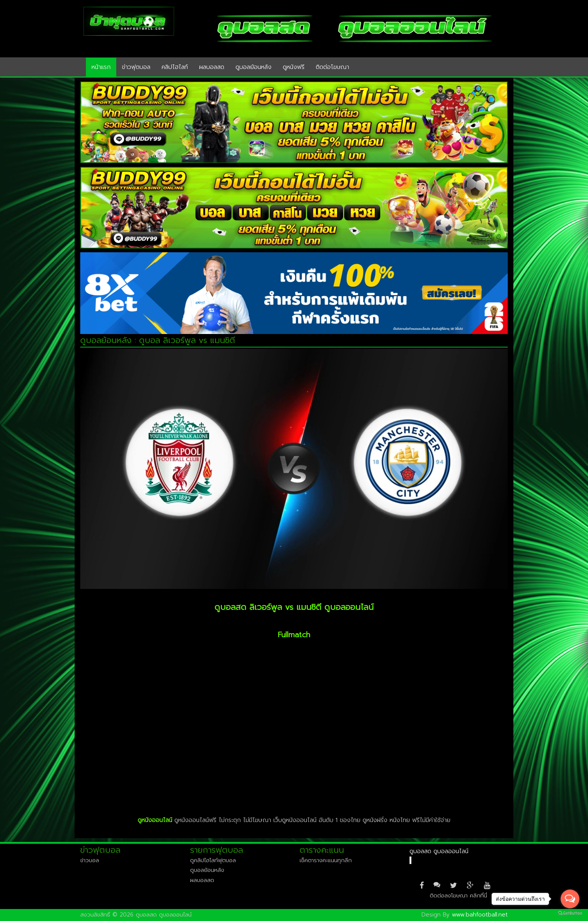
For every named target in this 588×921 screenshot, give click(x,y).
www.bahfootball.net (480, 915)
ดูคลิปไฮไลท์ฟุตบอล (213, 860)
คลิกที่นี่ (478, 896)
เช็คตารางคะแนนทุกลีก (326, 860)
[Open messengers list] (570, 899)
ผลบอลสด (212, 67)
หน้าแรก (101, 67)
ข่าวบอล (90, 860)
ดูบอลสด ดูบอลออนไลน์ (439, 851)
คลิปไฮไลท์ (175, 67)
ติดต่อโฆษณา (332, 67)
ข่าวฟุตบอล (136, 67)
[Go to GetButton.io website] (570, 913)
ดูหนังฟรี (294, 67)
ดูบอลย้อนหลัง (253, 67)
